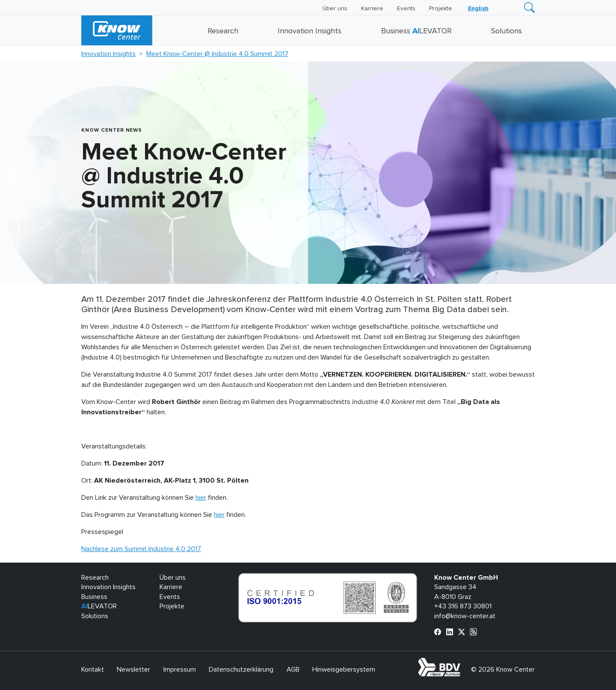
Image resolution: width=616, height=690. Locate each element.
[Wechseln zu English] (478, 9)
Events (406, 9)
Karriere (372, 9)
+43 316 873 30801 (463, 606)
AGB (293, 669)
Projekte (441, 9)
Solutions (506, 31)
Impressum (180, 669)
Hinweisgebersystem (344, 669)
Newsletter (133, 669)
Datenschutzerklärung (241, 669)
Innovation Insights (309, 31)
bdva (462, 663)
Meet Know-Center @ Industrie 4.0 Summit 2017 (217, 54)
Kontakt (93, 669)
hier (201, 498)
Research (223, 31)
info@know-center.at (465, 616)
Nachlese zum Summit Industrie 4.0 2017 (141, 549)
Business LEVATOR (416, 31)
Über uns (335, 9)
